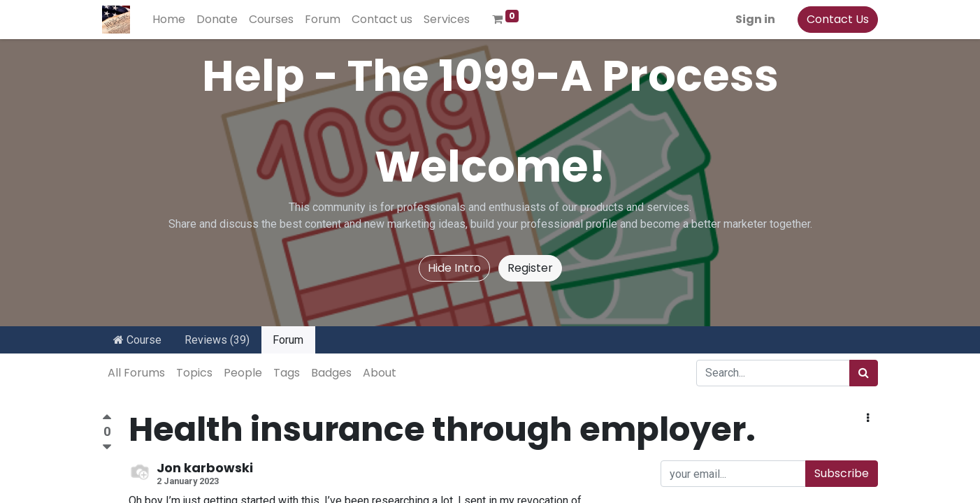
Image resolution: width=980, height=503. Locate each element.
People (243, 373)
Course (137, 340)
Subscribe (842, 473)
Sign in (755, 19)
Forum (288, 340)
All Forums (136, 373)
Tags (287, 373)
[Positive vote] (107, 419)
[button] (868, 418)
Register (530, 268)
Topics (194, 373)
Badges (331, 373)
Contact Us (838, 19)
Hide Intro (454, 268)
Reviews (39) (217, 340)
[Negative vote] (107, 447)
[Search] (864, 373)
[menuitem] (169, 20)
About (380, 373)
